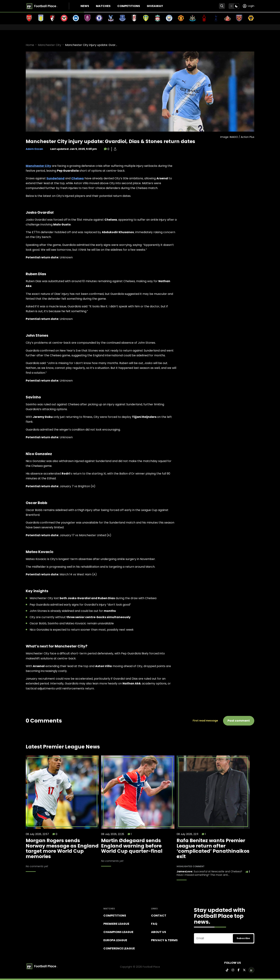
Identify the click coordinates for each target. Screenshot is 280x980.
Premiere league (116, 924)
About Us (159, 932)
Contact (159, 916)
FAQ (154, 924)
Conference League (119, 948)
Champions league (118, 932)
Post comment (239, 721)
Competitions (129, 6)
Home (30, 45)
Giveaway (155, 6)
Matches (103, 6)
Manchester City (50, 45)
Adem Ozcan (34, 149)
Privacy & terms (164, 940)
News (85, 6)
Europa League (115, 940)
